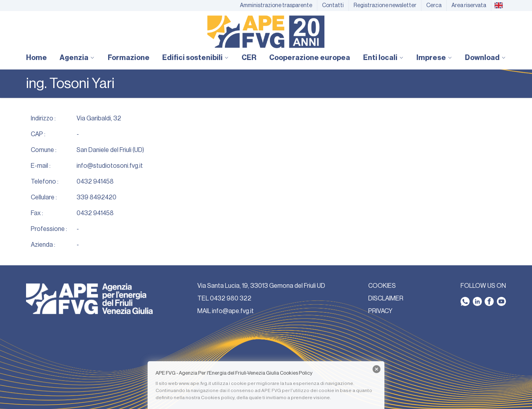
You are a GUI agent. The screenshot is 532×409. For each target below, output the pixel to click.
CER (249, 58)
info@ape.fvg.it (233, 311)
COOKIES (382, 286)
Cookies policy (218, 398)
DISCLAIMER (386, 298)
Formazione (129, 58)
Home (37, 58)
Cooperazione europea (310, 58)
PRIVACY (380, 311)
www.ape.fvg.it (195, 383)
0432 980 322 (231, 298)
